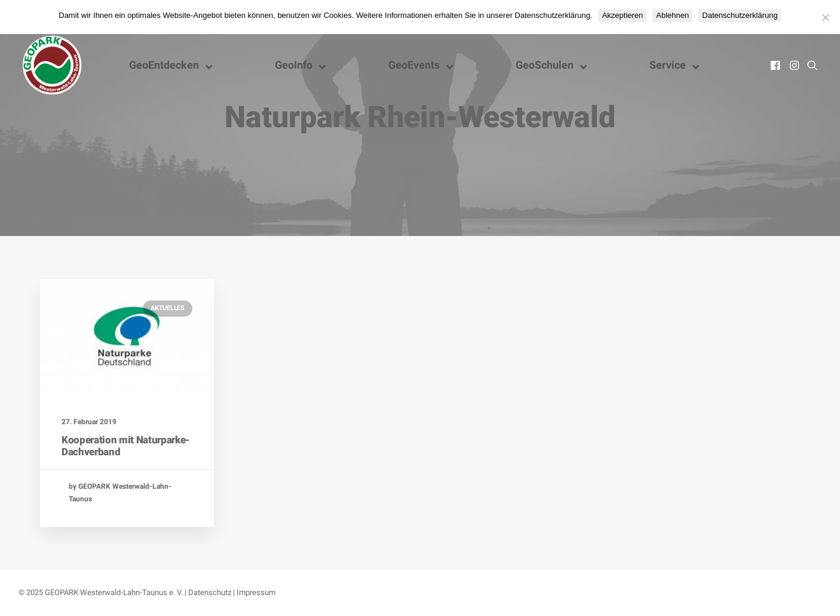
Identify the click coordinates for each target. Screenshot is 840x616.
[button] (776, 65)
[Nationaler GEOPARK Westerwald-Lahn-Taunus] (52, 65)
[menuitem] (776, 65)
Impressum (256, 592)
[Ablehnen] (825, 17)
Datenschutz (210, 592)
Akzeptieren (623, 15)
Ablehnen (672, 15)
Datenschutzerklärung (740, 15)
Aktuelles (168, 308)
